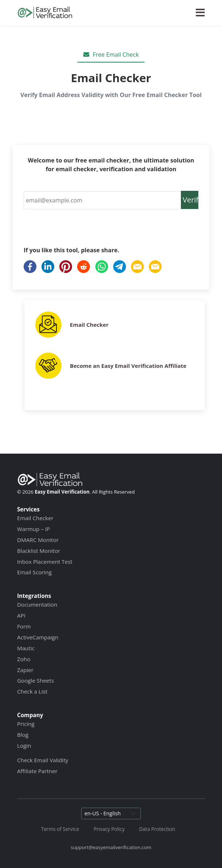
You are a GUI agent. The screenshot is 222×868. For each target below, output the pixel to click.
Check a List (32, 691)
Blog (23, 735)
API (21, 615)
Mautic (26, 648)
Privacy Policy (109, 829)
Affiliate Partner (37, 771)
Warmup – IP (33, 529)
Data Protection (157, 829)
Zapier (25, 670)
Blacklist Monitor (39, 551)
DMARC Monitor (38, 540)
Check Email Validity (43, 760)
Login (24, 746)
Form (24, 626)
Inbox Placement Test (45, 562)
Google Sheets (35, 680)
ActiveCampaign (38, 637)
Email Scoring (34, 572)
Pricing (26, 724)
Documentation (37, 604)
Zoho (24, 659)
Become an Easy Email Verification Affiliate (128, 366)
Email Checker (89, 325)
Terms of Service (60, 829)
